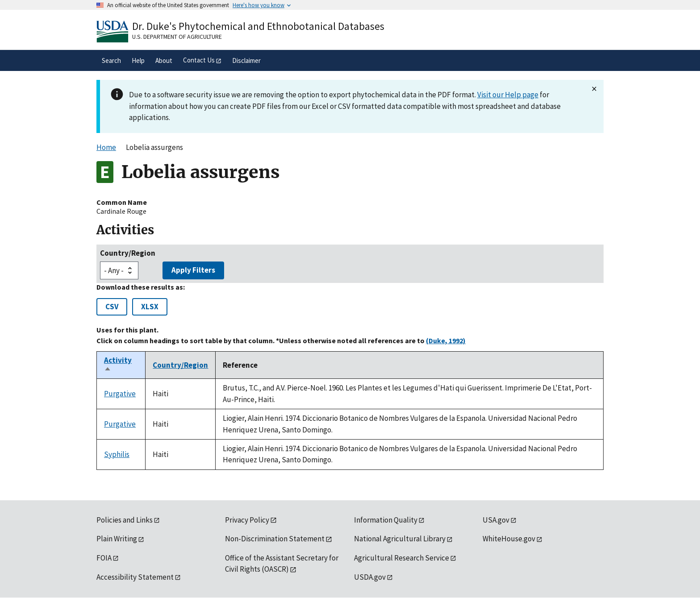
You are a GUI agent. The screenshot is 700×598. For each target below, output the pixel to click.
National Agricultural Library (400, 539)
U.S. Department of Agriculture (177, 37)
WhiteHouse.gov (509, 539)
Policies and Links (125, 520)
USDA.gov (370, 577)
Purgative (120, 394)
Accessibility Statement (135, 577)
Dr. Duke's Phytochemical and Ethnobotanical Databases (258, 26)
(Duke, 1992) (446, 341)
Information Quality (386, 520)
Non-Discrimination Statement (275, 539)
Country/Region (128, 253)
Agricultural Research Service (402, 558)
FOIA (104, 558)
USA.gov (496, 520)
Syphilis (117, 454)
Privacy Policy (247, 520)
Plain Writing (117, 539)
